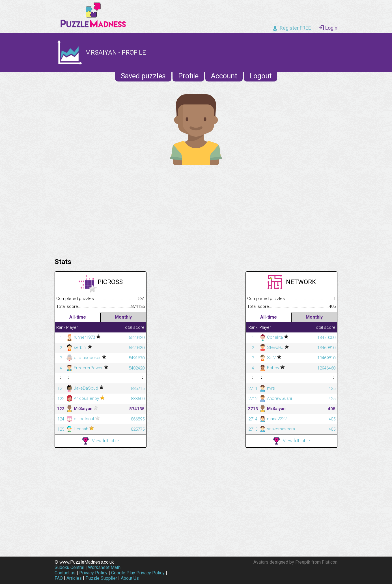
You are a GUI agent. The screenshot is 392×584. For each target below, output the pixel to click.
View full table (101, 441)
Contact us (65, 573)
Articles (74, 578)
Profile (188, 76)
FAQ (59, 578)
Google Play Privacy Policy (138, 573)
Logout (260, 76)
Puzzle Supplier (101, 578)
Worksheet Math (104, 567)
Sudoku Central (69, 567)
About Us (130, 578)
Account (224, 76)
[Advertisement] (196, 210)
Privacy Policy (93, 573)
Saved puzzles (143, 76)
